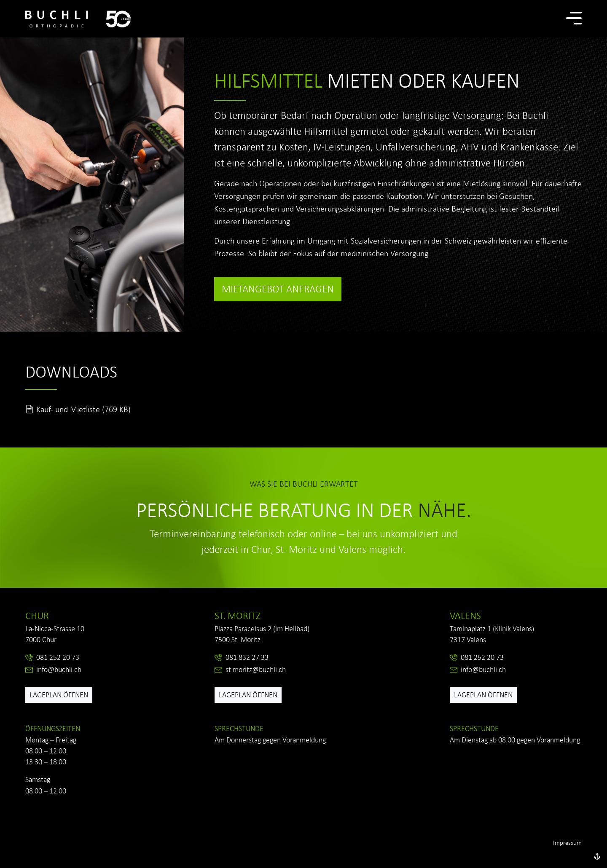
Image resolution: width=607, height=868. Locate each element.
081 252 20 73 (58, 657)
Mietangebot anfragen (278, 289)
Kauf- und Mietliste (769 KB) (83, 409)
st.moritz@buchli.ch (256, 670)
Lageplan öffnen (59, 695)
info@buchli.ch (59, 670)
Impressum (567, 843)
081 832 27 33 (247, 657)
